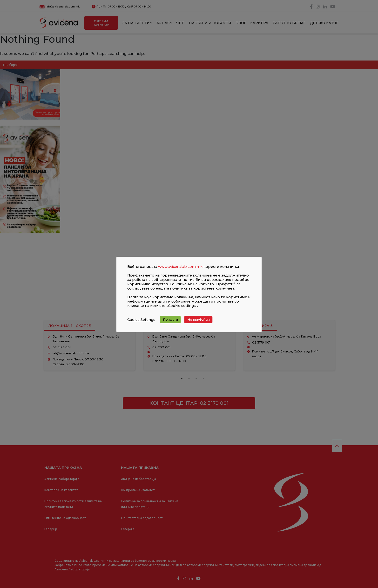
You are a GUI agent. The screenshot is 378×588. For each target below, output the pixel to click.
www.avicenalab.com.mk (180, 267)
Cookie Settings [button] (141, 320)
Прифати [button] (170, 319)
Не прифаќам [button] (199, 319)
